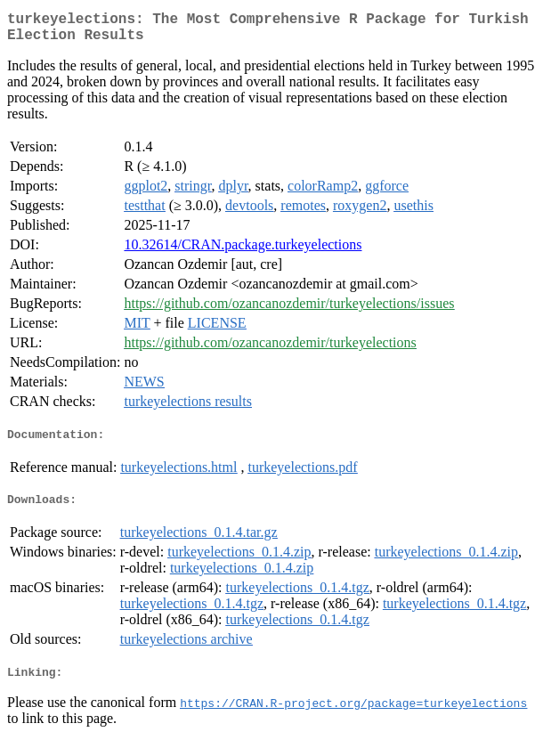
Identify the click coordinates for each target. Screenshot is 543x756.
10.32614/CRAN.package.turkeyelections (243, 252)
